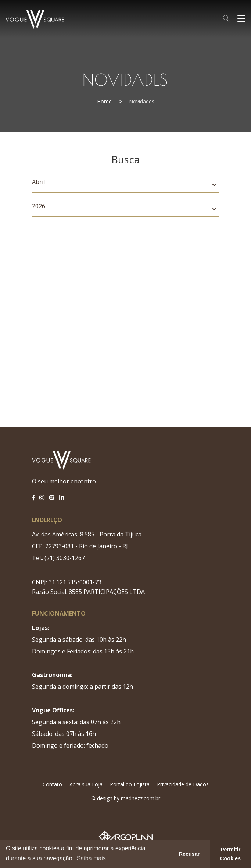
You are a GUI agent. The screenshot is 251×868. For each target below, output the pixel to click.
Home (104, 101)
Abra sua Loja (86, 784)
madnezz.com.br (141, 798)
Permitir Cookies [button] (230, 854)
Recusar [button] (189, 854)
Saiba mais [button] (91, 858)
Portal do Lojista (130, 784)
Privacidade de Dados (183, 784)
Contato (52, 784)
